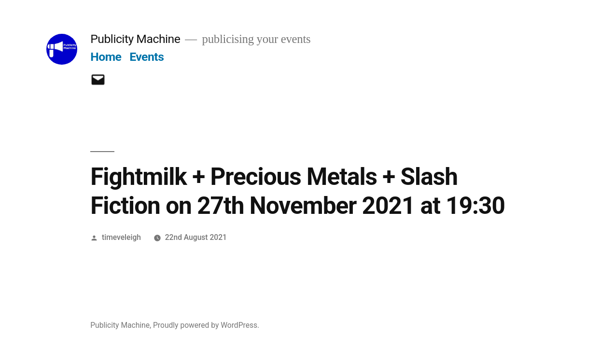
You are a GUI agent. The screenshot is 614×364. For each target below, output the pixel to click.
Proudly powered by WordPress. (206, 325)
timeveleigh (121, 237)
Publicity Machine (135, 39)
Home (106, 57)
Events (147, 57)
